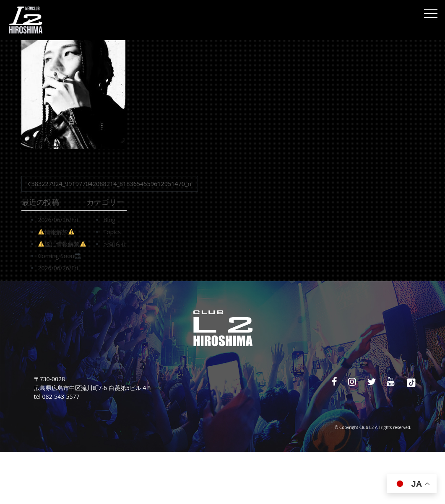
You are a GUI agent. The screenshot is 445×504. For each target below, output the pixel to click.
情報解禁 (56, 232)
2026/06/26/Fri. (59, 220)
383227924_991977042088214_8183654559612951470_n (109, 184)
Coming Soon (60, 256)
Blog (109, 220)
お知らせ (115, 244)
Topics (112, 232)
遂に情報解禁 (62, 244)
